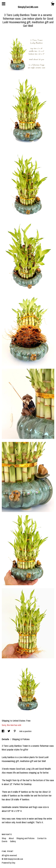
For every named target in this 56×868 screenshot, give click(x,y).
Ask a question (25, 731)
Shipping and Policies (26, 838)
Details (6, 739)
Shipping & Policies (21, 739)
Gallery (13, 841)
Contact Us (42, 838)
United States (19, 721)
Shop (4, 838)
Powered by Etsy (9, 863)
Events (5, 841)
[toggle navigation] (4, 4)
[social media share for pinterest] (15, 731)
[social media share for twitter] (9, 731)
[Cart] (53, 4)
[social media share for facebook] (3, 731)
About (11, 838)
